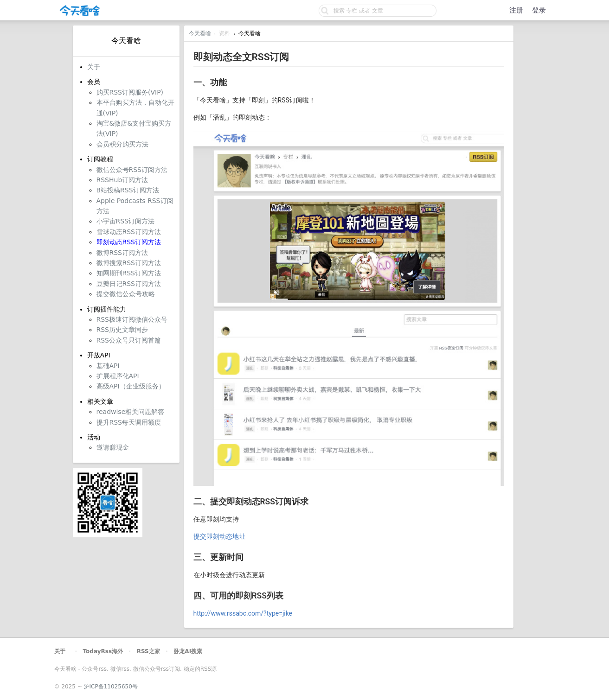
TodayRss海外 (103, 651)
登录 (539, 10)
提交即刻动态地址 (219, 536)
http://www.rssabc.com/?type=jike (243, 613)
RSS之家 (148, 651)
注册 (516, 10)
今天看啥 (200, 33)
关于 (60, 651)
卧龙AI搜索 (188, 651)
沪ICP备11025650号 (111, 687)
